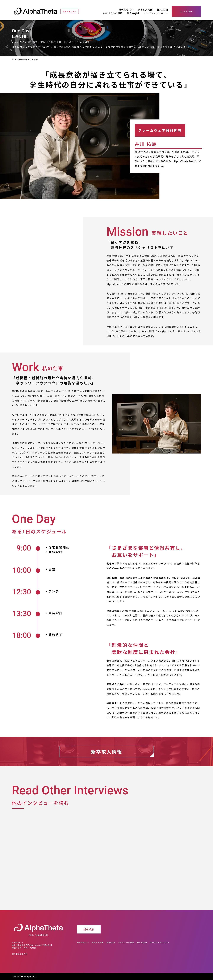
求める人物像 (145, 10)
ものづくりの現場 (113, 13)
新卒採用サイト (70, 11)
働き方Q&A (133, 13)
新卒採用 (89, 929)
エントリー (186, 11)
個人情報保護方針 (20, 954)
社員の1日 (163, 10)
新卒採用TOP (126, 10)
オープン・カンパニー (156, 13)
